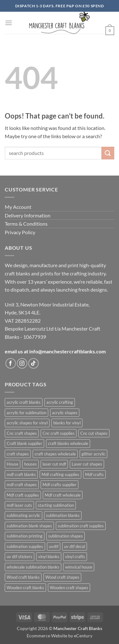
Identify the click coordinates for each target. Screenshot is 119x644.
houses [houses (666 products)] (30, 464)
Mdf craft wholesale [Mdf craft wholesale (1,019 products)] (63, 495)
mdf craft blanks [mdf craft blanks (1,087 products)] (21, 474)
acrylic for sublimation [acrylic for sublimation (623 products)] (26, 413)
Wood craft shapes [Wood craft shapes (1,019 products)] (62, 577)
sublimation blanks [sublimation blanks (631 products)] (63, 515)
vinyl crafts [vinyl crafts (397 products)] (75, 557)
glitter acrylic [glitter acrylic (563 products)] (93, 454)
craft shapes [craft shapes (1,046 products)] (18, 454)
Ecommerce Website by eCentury (60, 636)
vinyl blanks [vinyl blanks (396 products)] (49, 557)
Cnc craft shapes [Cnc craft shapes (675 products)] (22, 433)
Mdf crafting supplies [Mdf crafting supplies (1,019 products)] (60, 474)
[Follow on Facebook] (11, 363)
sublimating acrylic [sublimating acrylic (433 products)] (23, 515)
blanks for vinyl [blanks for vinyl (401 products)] (67, 423)
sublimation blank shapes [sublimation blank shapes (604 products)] (29, 526)
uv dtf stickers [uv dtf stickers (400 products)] (20, 557)
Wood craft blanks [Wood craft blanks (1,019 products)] (23, 577)
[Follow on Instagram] (22, 363)
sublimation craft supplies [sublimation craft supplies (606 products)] (81, 526)
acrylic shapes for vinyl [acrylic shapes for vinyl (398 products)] (27, 423)
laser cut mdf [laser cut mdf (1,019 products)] (54, 464)
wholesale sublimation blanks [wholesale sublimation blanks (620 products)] (33, 567)
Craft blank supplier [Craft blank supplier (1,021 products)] (24, 443)
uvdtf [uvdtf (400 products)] (54, 546)
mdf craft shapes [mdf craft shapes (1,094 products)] (22, 485)
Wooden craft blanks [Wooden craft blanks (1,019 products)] (25, 588)
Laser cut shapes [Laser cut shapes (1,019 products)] (87, 464)
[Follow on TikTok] (33, 363)
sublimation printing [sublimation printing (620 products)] (25, 536)
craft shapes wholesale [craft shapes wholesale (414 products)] (55, 454)
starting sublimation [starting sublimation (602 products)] (56, 505)
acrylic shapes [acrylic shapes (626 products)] (65, 413)
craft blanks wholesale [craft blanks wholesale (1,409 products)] (68, 443)
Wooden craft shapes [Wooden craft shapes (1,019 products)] (69, 588)
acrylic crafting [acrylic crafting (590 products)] (60, 402)
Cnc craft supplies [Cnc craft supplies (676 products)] (59, 433)
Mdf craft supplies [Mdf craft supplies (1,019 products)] (23, 495)
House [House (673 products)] (13, 464)
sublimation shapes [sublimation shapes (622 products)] (66, 536)
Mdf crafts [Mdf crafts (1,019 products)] (94, 474)
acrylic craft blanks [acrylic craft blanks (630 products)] (24, 402)
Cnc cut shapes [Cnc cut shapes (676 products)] (94, 433)
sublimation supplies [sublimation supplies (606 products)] (25, 546)
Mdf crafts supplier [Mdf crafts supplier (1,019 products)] (60, 485)
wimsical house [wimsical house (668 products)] (79, 567)
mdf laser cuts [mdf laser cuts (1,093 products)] (19, 505)
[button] (9, 23)
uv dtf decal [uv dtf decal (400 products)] (75, 546)
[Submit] (108, 153)
